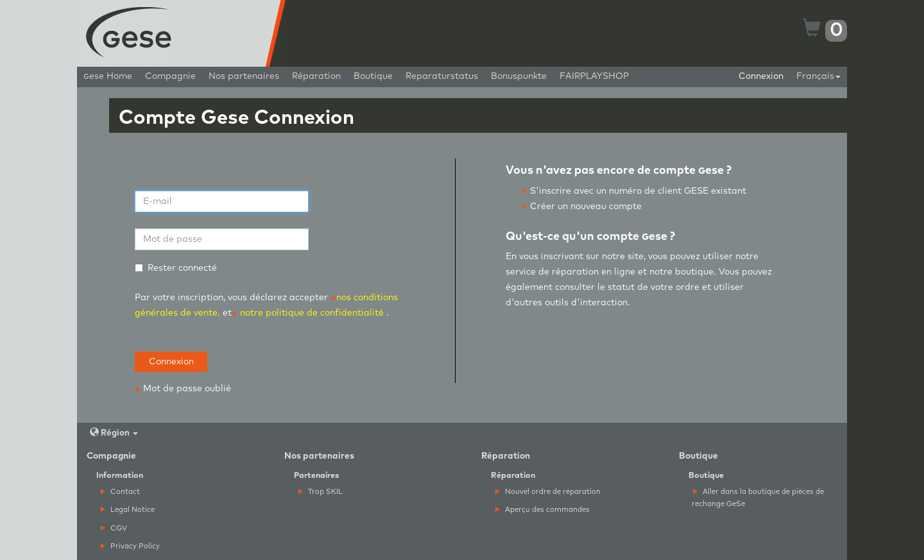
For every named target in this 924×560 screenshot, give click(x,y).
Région (114, 433)
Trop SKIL (321, 492)
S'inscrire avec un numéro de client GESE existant (635, 191)
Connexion (761, 76)
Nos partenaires (244, 76)
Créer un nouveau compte (582, 207)
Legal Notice (128, 510)
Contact (120, 492)
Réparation (316, 76)
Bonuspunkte (519, 76)
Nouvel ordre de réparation (548, 492)
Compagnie (170, 76)
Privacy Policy (130, 546)
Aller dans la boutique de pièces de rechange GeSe (758, 498)
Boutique (373, 76)
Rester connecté (176, 268)
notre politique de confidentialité (308, 313)
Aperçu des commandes (543, 510)
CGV (114, 528)
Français (818, 76)
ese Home (108, 76)
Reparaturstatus (442, 76)
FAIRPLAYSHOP (594, 76)
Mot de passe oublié (184, 389)
